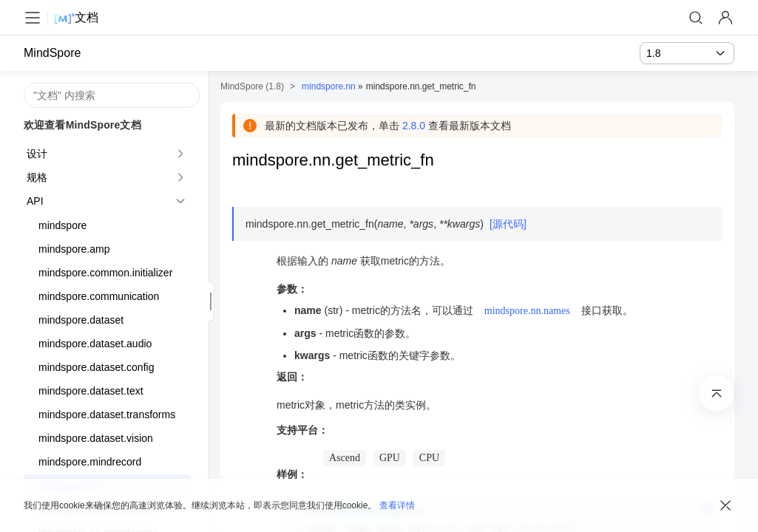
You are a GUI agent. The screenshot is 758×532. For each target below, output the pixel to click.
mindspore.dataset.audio (95, 344)
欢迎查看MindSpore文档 (82, 125)
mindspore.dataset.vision (96, 438)
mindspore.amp (74, 249)
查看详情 (397, 505)
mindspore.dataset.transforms (107, 415)
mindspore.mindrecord (90, 462)
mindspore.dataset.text (91, 391)
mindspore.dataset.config (96, 367)
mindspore (62, 225)
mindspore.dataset (81, 320)
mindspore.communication (99, 296)
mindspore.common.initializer (105, 273)
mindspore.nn (329, 86)
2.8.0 (414, 126)
